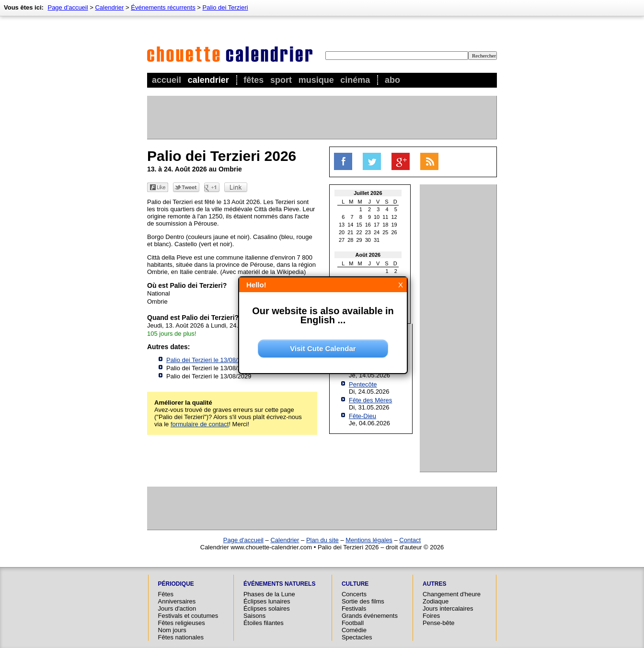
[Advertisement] (322, 117)
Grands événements (370, 616)
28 (350, 240)
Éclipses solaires (267, 608)
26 (394, 232)
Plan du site (322, 540)
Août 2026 (368, 255)
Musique (316, 80)
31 (377, 240)
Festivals (354, 608)
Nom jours (172, 630)
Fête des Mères (370, 400)
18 (385, 225)
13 (342, 225)
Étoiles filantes (264, 623)
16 (368, 225)
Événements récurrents (163, 7)
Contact (410, 540)
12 (394, 217)
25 (385, 232)
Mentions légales (369, 540)
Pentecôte (363, 384)
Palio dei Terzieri (225, 7)
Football (353, 623)
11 (385, 217)
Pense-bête (439, 623)
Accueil (167, 80)
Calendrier (208, 80)
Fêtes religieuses (182, 623)
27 (342, 240)
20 (342, 232)
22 (359, 232)
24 (377, 232)
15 (359, 225)
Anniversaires (177, 601)
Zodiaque (436, 601)
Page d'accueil (68, 7)
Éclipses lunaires (267, 601)
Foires (431, 616)
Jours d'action (177, 608)
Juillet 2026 (368, 193)
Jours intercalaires (448, 608)
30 (368, 240)
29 (359, 240)
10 (377, 217)
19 (394, 225)
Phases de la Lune (269, 594)
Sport (281, 80)
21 (350, 232)
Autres (434, 584)
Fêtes (253, 80)
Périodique (176, 584)
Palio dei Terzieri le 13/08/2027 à (223, 360)
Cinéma (355, 80)
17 (377, 225)
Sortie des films (363, 601)
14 (350, 225)
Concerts (354, 594)
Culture (355, 584)
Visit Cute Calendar (323, 348)
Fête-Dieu (362, 416)
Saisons (254, 616)
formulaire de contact (200, 424)
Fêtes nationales (181, 637)
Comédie (354, 630)
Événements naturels (279, 584)
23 (368, 232)
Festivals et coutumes (188, 616)
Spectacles (357, 637)
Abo (392, 80)
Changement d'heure (452, 594)
